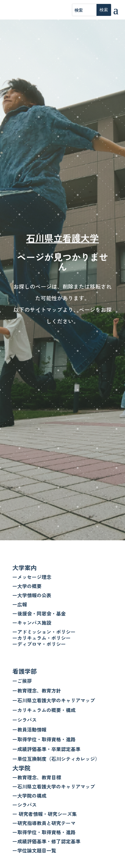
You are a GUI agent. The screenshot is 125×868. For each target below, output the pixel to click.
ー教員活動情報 (29, 729)
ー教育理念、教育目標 (37, 777)
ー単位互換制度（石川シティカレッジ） (56, 759)
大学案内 (25, 568)
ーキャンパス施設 (32, 623)
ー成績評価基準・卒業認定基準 (46, 749)
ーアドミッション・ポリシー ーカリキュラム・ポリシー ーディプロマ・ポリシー (44, 638)
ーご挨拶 (22, 681)
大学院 (22, 768)
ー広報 (20, 604)
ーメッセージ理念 (32, 577)
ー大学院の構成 (29, 796)
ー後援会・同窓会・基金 (39, 613)
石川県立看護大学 (62, 238)
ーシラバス (25, 720)
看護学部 (25, 671)
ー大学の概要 (27, 586)
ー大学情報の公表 (32, 595)
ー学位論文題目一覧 (34, 850)
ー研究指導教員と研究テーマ (44, 823)
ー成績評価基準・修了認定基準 (46, 841)
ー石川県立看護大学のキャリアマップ (54, 700)
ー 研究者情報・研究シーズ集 (45, 814)
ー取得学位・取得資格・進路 (44, 739)
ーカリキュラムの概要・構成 (44, 710)
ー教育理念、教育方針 (37, 690)
